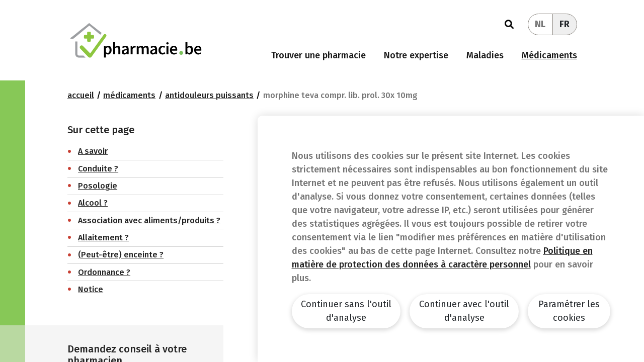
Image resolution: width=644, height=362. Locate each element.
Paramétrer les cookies (569, 311)
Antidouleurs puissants (209, 95)
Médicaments (549, 55)
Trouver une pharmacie (318, 55)
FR (565, 24)
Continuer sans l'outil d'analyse (346, 311)
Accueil (81, 95)
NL (540, 24)
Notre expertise (416, 55)
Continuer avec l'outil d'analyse (464, 311)
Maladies (485, 55)
